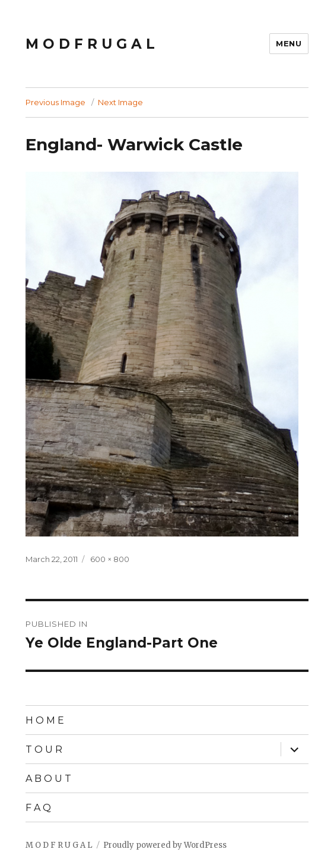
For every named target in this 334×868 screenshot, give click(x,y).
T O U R (44, 749)
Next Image (120, 102)
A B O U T (48, 779)
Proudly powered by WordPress (165, 845)
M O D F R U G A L (90, 44)
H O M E (45, 720)
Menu (289, 43)
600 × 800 (110, 559)
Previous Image (55, 102)
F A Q (38, 808)
